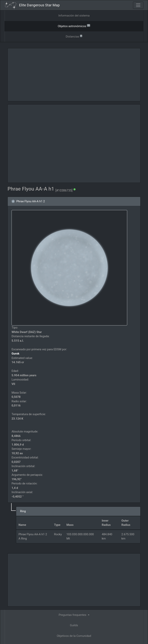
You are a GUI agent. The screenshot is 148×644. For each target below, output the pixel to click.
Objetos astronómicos (74, 26)
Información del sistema (74, 16)
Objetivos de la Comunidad (74, 636)
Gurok (15, 354)
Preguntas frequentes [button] (73, 615)
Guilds (74, 625)
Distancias (74, 36)
